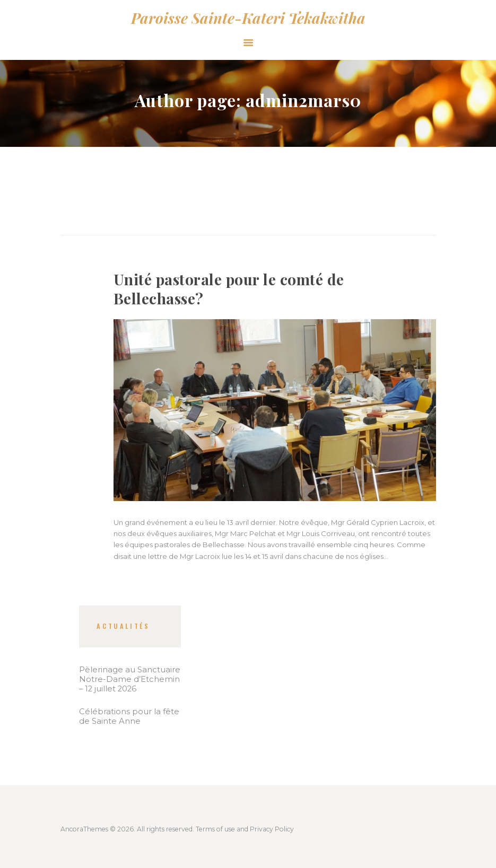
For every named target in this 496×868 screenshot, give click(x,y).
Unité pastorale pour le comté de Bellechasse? (229, 289)
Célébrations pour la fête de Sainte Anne (129, 716)
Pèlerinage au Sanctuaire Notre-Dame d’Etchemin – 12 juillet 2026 (130, 679)
